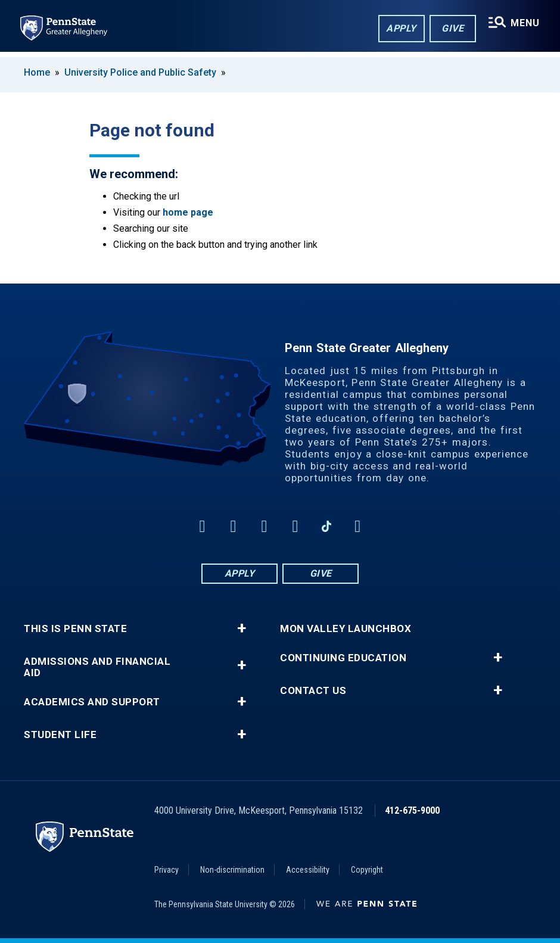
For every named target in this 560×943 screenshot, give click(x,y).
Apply (399, 29)
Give (451, 29)
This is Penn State (75, 629)
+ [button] (242, 628)
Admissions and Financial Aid (97, 667)
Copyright (367, 870)
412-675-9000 (412, 810)
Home (37, 72)
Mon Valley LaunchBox (346, 629)
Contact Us (313, 691)
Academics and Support (92, 702)
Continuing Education (343, 658)
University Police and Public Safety (140, 72)
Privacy (167, 870)
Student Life (60, 735)
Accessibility (308, 870)
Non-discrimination (232, 870)
